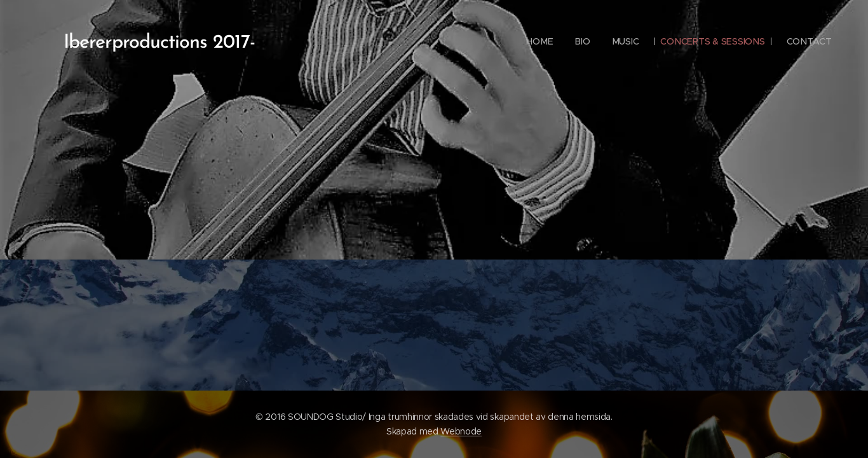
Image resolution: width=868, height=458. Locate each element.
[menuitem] (539, 41)
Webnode (461, 431)
